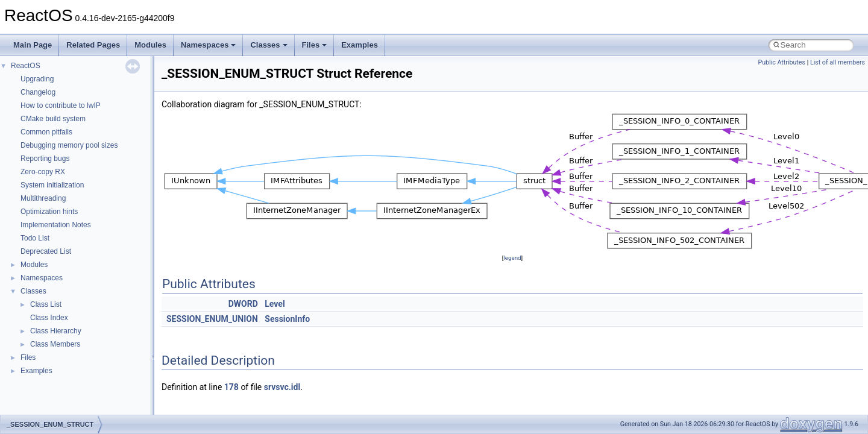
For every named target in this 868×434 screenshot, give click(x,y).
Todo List (35, 238)
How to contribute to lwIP (61, 105)
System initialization (52, 185)
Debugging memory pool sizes (69, 145)
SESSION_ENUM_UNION (212, 319)
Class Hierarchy (56, 331)
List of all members (838, 62)
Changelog (38, 92)
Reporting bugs (45, 159)
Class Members (55, 344)
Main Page (33, 45)
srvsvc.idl (282, 387)
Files (315, 45)
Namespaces (209, 45)
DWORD (243, 304)
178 (231, 387)
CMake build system (53, 119)
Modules (150, 45)
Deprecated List (46, 251)
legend (512, 258)
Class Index (49, 318)
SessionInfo (287, 319)
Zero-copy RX (43, 172)
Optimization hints (49, 212)
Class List (46, 304)
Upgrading (37, 79)
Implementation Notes (56, 225)
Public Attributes (782, 62)
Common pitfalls (46, 132)
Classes (269, 45)
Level (275, 304)
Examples (360, 45)
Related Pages (93, 45)
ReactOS (26, 66)
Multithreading (43, 198)
